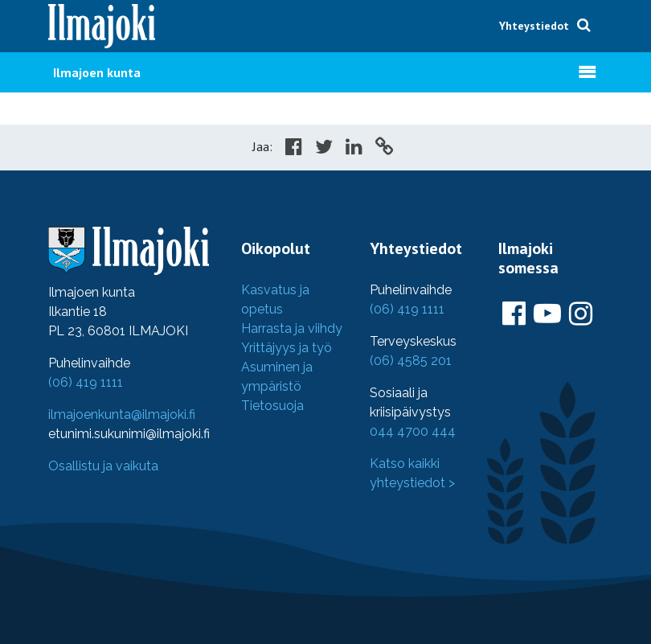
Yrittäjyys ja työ (287, 348)
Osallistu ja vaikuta (103, 466)
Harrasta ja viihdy (292, 328)
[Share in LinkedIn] (354, 149)
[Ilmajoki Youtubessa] (547, 314)
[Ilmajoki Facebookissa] (514, 314)
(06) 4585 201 (411, 361)
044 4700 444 (413, 431)
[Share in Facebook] (294, 149)
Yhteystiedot (534, 26)
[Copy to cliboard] (384, 149)
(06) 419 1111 (86, 382)
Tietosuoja (272, 406)
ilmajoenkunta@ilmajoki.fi (122, 414)
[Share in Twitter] (324, 149)
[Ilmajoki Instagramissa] (581, 314)
